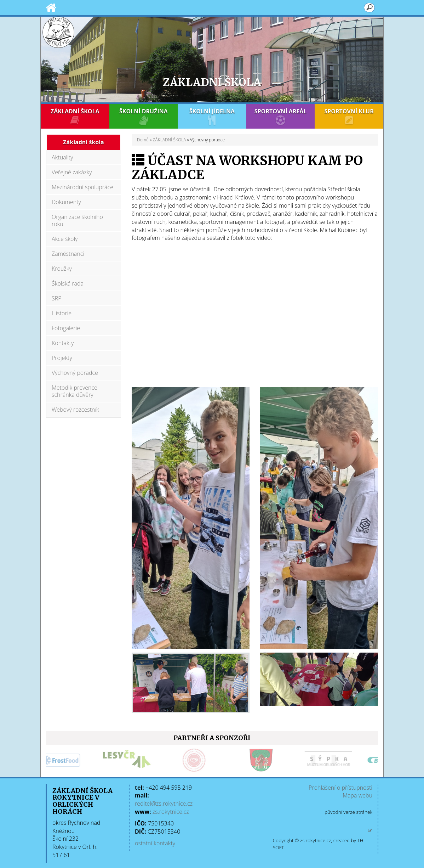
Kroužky (62, 269)
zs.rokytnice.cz (171, 812)
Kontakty (63, 343)
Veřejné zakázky (72, 172)
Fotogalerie (66, 328)
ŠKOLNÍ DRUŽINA (144, 116)
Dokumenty (66, 202)
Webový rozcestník (75, 410)
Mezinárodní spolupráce (82, 187)
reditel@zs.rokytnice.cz (164, 804)
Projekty (62, 358)
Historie (62, 313)
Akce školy (65, 239)
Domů (143, 140)
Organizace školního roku (77, 220)
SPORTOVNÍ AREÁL (281, 116)
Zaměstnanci (68, 254)
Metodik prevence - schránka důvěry (76, 391)
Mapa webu (357, 795)
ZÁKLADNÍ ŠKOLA (75, 116)
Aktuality (62, 157)
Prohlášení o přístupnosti (340, 788)
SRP (57, 298)
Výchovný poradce (75, 373)
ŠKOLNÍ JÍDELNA (212, 116)
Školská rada (68, 283)
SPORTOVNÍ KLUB (349, 116)
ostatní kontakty (155, 843)
